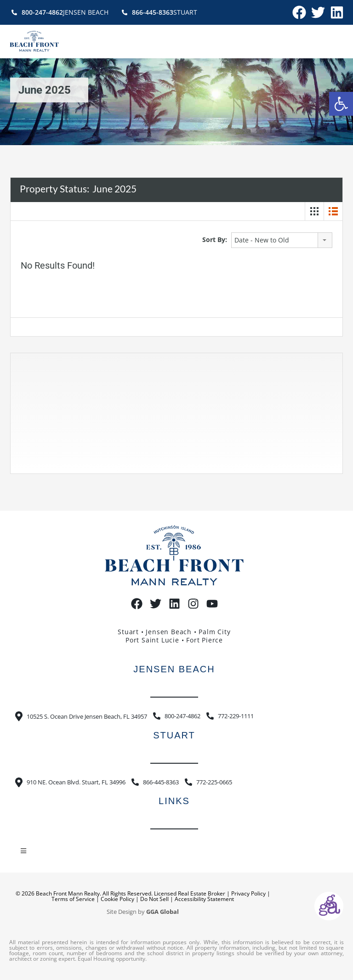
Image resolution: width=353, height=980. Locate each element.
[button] (341, 104)
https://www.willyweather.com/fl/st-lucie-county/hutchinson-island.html (70, 464)
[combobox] (282, 240)
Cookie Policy (117, 899)
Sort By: (215, 239)
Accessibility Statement (204, 899)
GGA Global (162, 912)
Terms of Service (73, 899)
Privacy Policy (248, 893)
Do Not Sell (154, 899)
